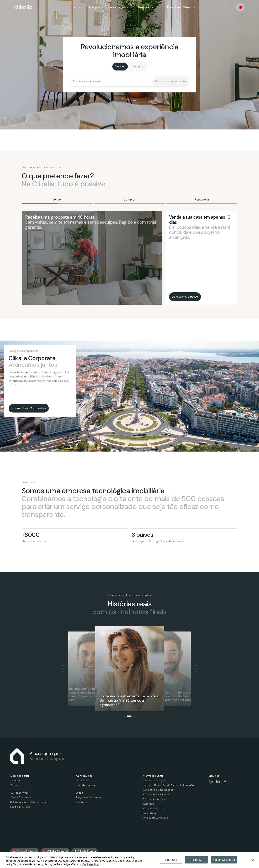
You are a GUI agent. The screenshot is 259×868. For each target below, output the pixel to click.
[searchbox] (112, 81)
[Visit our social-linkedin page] (218, 782)
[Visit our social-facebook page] (225, 782)
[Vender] (120, 67)
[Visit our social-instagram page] (211, 782)
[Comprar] (138, 67)
